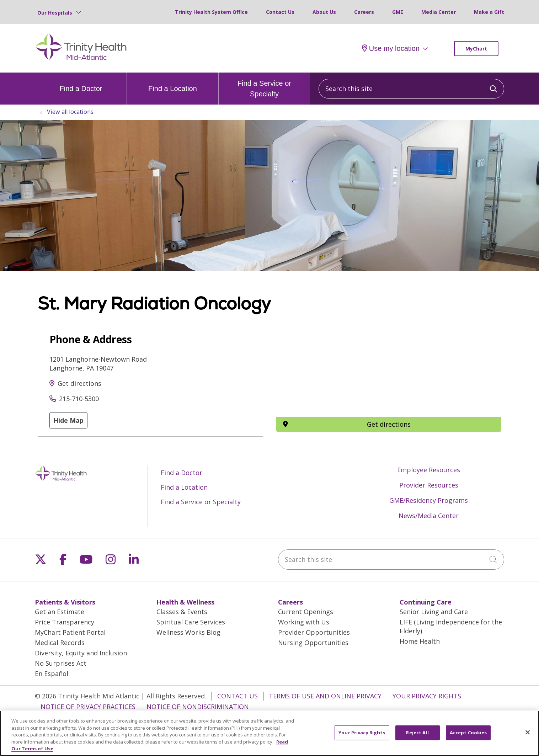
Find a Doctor (81, 82)
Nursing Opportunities (313, 643)
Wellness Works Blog (188, 632)
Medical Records (60, 643)
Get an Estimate (60, 612)
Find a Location (173, 82)
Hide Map (68, 420)
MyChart (476, 49)
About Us (324, 12)
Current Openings (306, 612)
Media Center (439, 12)
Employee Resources (429, 470)
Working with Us (304, 622)
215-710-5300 (79, 399)
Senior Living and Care (434, 612)
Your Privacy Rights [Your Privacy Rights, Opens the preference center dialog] (362, 733)
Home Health (420, 641)
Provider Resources (429, 485)
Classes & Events (182, 612)
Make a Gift (489, 12)
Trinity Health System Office (211, 12)
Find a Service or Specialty (264, 85)
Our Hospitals (55, 13)
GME (398, 12)
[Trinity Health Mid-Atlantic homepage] (81, 59)
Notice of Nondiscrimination (198, 707)
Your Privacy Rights (427, 696)
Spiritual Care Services (191, 622)
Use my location (391, 48)
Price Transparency (65, 622)
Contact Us (280, 12)
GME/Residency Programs (429, 500)
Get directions (79, 383)
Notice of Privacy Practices (88, 707)
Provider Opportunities (314, 632)
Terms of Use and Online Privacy (325, 696)
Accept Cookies (468, 733)
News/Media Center (429, 516)
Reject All (417, 733)
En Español (52, 674)
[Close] (528, 733)
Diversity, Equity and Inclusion (81, 653)
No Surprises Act (61, 663)
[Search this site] (411, 89)
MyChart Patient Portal (70, 632)
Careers (364, 12)
